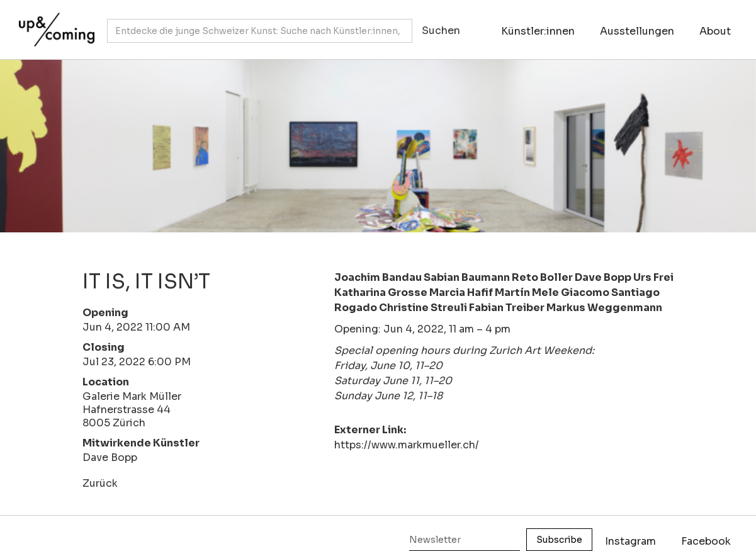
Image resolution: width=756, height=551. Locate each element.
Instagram (630, 541)
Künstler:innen (538, 31)
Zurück (100, 483)
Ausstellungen (637, 31)
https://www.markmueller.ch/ (407, 445)
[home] (54, 23)
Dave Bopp (110, 457)
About (715, 31)
